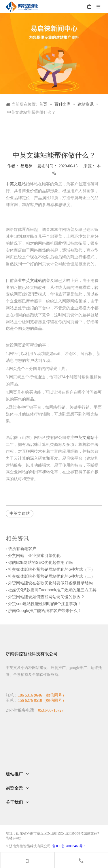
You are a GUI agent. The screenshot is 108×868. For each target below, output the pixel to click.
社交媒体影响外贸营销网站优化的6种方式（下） (52, 569)
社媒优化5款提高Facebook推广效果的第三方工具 (52, 590)
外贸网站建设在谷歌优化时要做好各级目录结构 (50, 583)
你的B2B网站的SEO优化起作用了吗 (40, 562)
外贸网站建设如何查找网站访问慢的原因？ (46, 597)
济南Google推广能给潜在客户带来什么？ (45, 611)
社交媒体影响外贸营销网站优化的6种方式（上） (52, 576)
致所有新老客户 (22, 549)
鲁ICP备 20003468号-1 (69, 846)
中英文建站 (16, 184)
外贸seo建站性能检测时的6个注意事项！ (45, 604)
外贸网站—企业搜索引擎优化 (34, 555)
